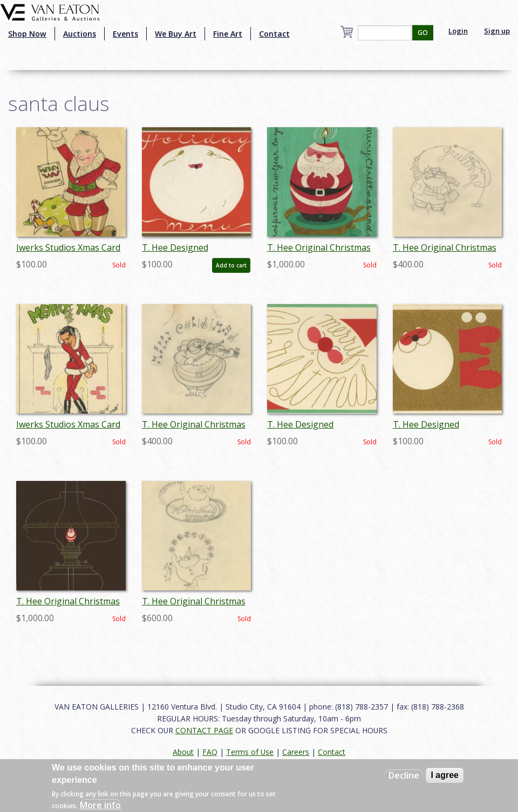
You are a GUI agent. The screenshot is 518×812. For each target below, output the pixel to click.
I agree (445, 775)
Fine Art (228, 34)
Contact (274, 34)
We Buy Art (176, 34)
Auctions (80, 34)
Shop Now (27, 34)
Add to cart (231, 265)
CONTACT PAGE (204, 730)
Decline (404, 775)
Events (125, 34)
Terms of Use (250, 752)
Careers (296, 752)
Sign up (497, 31)
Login (458, 31)
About (183, 752)
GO (423, 33)
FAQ (210, 752)
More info (100, 805)
